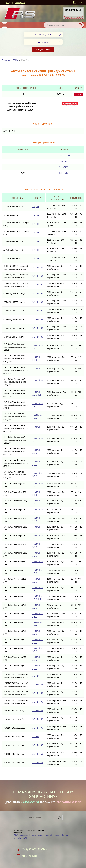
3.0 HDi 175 (38, 702)
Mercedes (24, 835)
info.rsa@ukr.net (29, 856)
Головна (6, 60)
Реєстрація (20, 3)
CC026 (16, 60)
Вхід (8, 3)
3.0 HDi (36, 676)
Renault (49, 835)
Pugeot (57, 835)
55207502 (64, 167)
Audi (34, 835)
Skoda (41, 835)
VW (20, 838)
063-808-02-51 (31, 802)
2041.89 (64, 161)
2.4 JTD (36, 207)
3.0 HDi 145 (38, 267)
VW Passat (28, 838)
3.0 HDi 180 (38, 285)
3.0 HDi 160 (38, 276)
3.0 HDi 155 (38, 293)
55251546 (64, 173)
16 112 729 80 (64, 156)
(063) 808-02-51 (73, 10)
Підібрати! (43, 50)
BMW (15, 835)
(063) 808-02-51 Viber (35, 849)
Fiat (15, 838)
